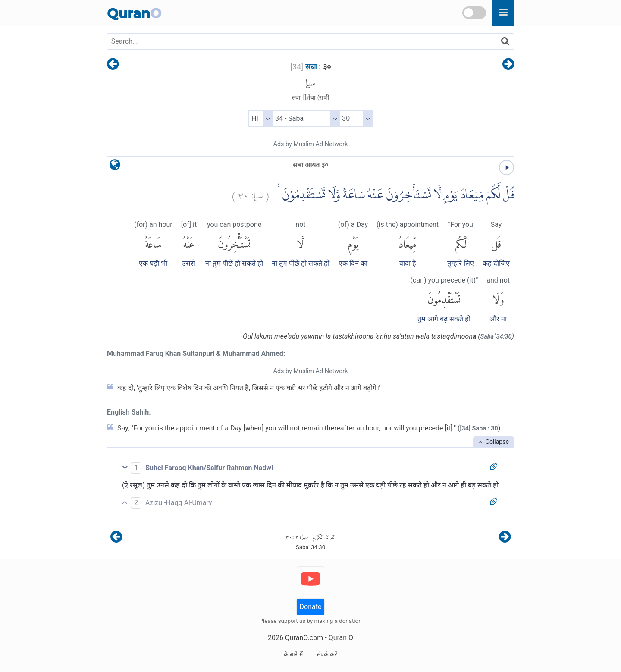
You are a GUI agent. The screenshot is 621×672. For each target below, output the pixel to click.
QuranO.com (304, 638)
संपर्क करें (327, 654)
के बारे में (293, 654)
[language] (115, 167)
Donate (311, 607)
